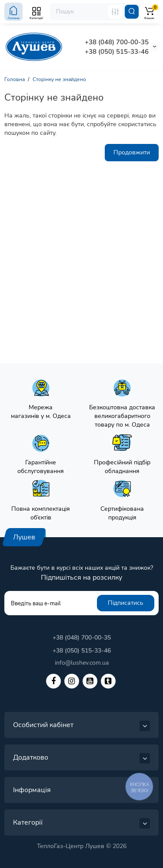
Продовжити (132, 152)
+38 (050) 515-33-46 (117, 52)
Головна (15, 79)
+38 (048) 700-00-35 (117, 42)
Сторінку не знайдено (59, 79)
